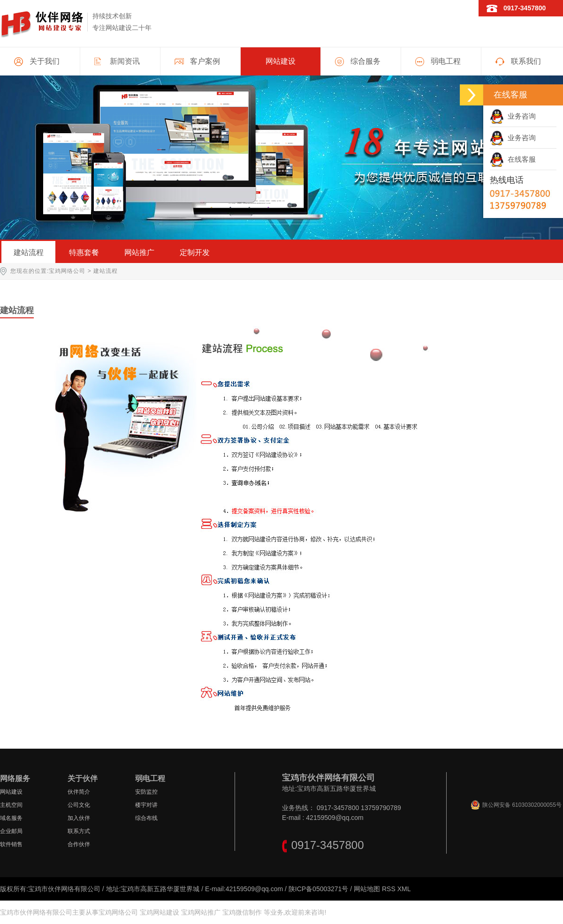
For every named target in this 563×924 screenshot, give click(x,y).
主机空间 (11, 805)
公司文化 (79, 805)
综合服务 (365, 61)
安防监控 (146, 792)
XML (404, 889)
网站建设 (281, 61)
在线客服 (513, 159)
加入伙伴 (79, 818)
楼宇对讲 (146, 805)
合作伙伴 (79, 844)
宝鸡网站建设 (160, 912)
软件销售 (11, 844)
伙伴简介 (79, 792)
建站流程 (29, 252)
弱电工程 (446, 61)
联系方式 (79, 831)
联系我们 (526, 61)
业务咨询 (513, 116)
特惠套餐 (84, 252)
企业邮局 (11, 831)
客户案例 (205, 61)
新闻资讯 (125, 61)
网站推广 (139, 252)
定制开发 (195, 252)
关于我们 (45, 61)
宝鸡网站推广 (201, 912)
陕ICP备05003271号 (319, 889)
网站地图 (367, 889)
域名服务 (11, 818)
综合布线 (146, 818)
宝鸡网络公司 (67, 271)
